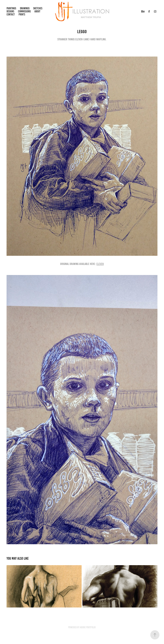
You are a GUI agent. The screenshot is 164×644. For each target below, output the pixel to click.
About (37, 11)
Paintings (11, 8)
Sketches (38, 8)
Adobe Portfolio (88, 627)
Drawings (25, 8)
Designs (10, 11)
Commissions (24, 11)
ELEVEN (100, 264)
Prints (22, 14)
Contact (11, 14)
